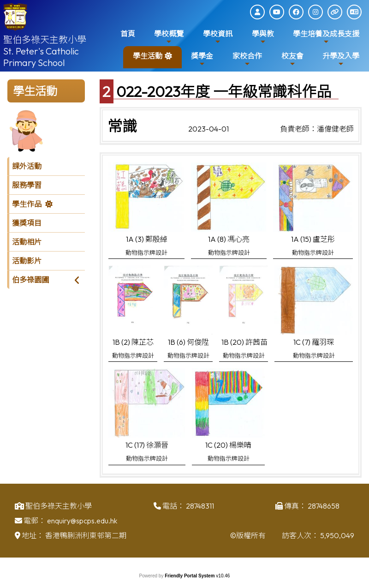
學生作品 (27, 204)
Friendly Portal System (190, 576)
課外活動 (27, 166)
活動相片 (27, 242)
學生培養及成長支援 (326, 37)
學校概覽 (169, 37)
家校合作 (247, 59)
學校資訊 (218, 37)
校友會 (292, 59)
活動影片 (27, 261)
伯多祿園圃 (30, 280)
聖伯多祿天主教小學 (45, 39)
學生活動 (148, 59)
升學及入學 (341, 59)
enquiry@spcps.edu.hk (82, 524)
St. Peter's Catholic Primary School (41, 57)
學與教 (263, 37)
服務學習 (27, 185)
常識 (122, 126)
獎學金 (202, 59)
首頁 (128, 34)
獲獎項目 (27, 223)
